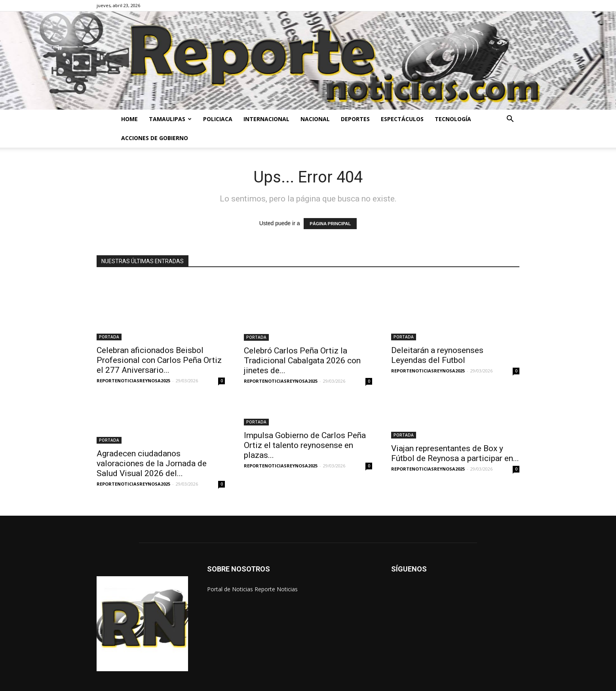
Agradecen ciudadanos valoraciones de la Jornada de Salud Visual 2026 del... (152, 447)
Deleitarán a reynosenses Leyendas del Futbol (437, 345)
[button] (510, 120)
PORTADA (109, 321)
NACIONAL (315, 119)
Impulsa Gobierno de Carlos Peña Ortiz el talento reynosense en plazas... (305, 429)
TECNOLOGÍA (453, 119)
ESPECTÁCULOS (402, 119)
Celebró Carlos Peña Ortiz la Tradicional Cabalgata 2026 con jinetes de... (302, 344)
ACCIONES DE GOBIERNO (155, 138)
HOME (129, 119)
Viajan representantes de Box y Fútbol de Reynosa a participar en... (455, 437)
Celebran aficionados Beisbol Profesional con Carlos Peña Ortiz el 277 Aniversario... (159, 344)
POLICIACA (218, 119)
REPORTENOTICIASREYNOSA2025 (133, 364)
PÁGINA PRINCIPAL (330, 224)
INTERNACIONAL (266, 119)
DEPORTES (355, 119)
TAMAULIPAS (170, 119)
